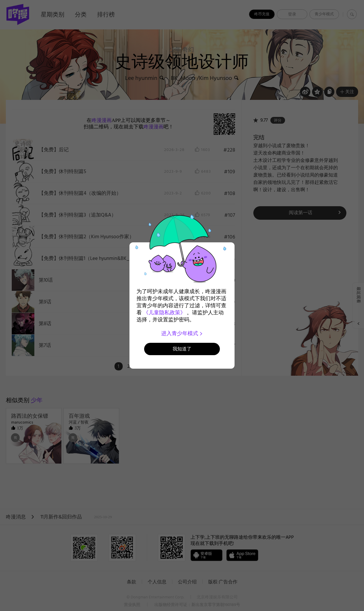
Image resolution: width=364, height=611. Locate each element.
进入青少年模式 (182, 333)
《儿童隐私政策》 (164, 313)
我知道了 (182, 349)
